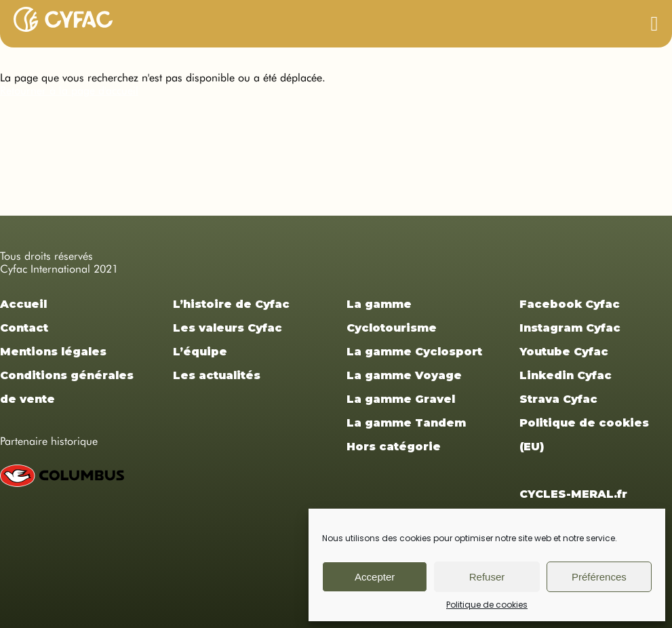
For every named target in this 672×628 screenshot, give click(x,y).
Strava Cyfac (558, 399)
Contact (24, 328)
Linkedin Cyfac (566, 375)
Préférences (599, 577)
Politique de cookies (487, 605)
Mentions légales (53, 352)
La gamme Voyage (404, 375)
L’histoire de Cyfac (231, 304)
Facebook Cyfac (570, 304)
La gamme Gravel (401, 399)
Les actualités (217, 375)
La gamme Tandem (406, 423)
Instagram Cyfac (570, 328)
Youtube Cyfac (564, 352)
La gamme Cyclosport (414, 352)
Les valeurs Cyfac (228, 328)
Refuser (487, 577)
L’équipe (200, 352)
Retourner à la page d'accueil (69, 91)
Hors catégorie (394, 447)
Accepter (375, 577)
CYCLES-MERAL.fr (573, 494)
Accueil (23, 304)
